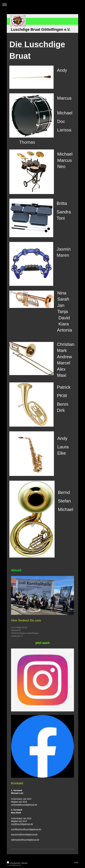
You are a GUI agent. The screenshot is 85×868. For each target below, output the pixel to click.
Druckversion (14, 863)
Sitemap (24, 863)
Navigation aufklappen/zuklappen (42, 5)
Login (76, 862)
